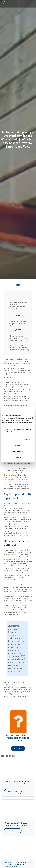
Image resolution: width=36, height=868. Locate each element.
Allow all (18, 445)
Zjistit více (18, 748)
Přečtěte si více (13, 792)
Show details (26, 439)
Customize (18, 451)
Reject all (18, 458)
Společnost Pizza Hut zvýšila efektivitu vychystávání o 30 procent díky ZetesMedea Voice (18, 864)
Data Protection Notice (21, 429)
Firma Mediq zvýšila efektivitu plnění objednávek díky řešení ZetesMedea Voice (17, 784)
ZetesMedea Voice (10, 475)
